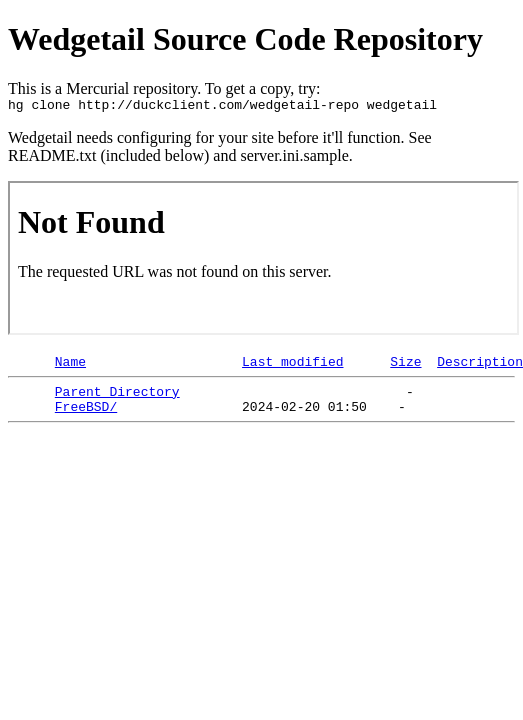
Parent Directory (117, 400)
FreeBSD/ (86, 418)
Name (70, 367)
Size (405, 367)
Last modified (292, 367)
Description (480, 367)
